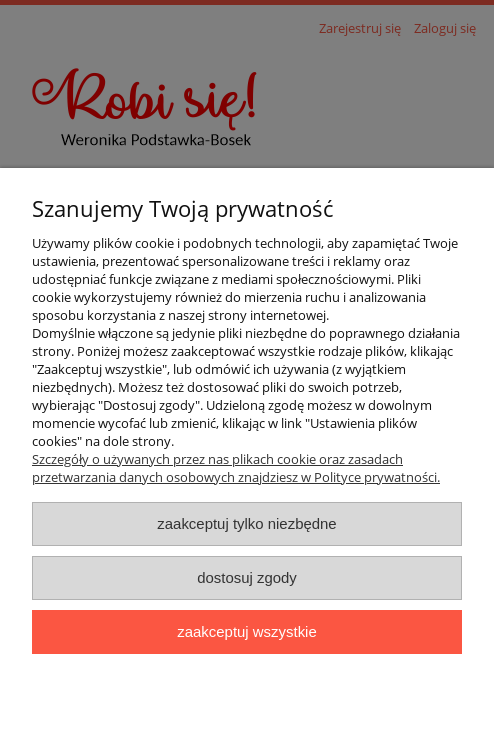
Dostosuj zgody (247, 577)
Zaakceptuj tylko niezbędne (246, 523)
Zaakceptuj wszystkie (246, 631)
